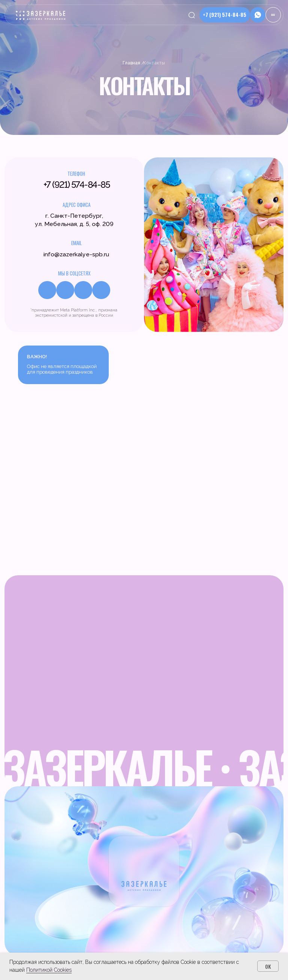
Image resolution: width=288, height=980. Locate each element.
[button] (258, 15)
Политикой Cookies (49, 970)
